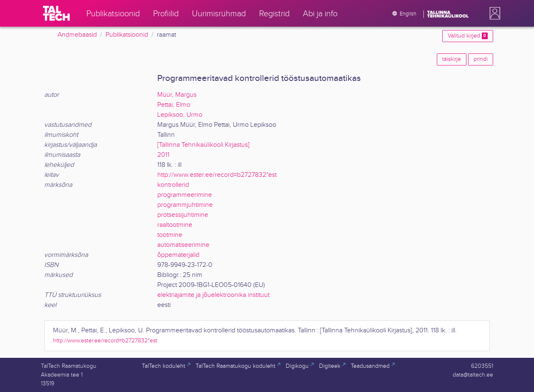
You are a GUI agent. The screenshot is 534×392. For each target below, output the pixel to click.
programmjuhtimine (185, 205)
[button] (493, 13)
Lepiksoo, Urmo (180, 115)
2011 (163, 155)
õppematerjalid (178, 255)
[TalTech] (56, 13)
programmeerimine (185, 195)
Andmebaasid (77, 35)
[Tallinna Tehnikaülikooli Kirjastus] (203, 145)
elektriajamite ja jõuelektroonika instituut (213, 295)
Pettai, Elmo (174, 105)
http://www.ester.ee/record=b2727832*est (217, 175)
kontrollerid (173, 185)
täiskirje (452, 59)
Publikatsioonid (127, 35)
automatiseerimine (183, 245)
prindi (481, 59)
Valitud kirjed (468, 36)
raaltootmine (175, 225)
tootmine (170, 235)
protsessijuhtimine (183, 215)
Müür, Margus (177, 95)
